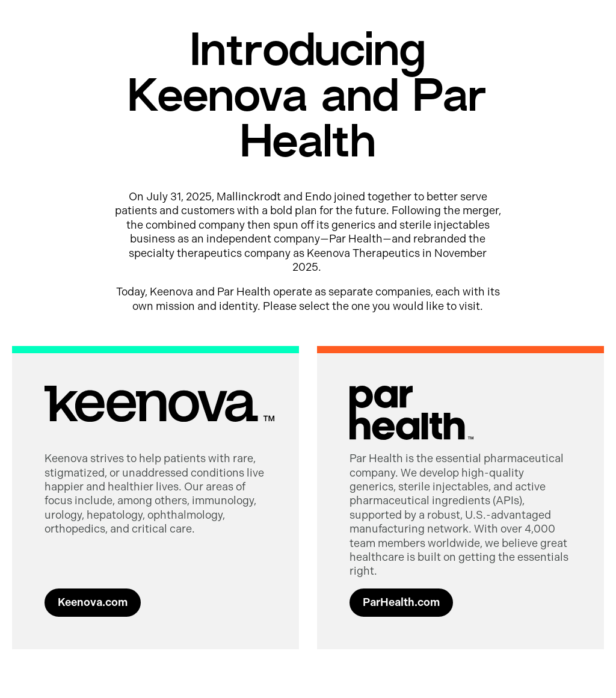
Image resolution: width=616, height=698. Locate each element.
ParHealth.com (401, 602)
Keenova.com (93, 602)
